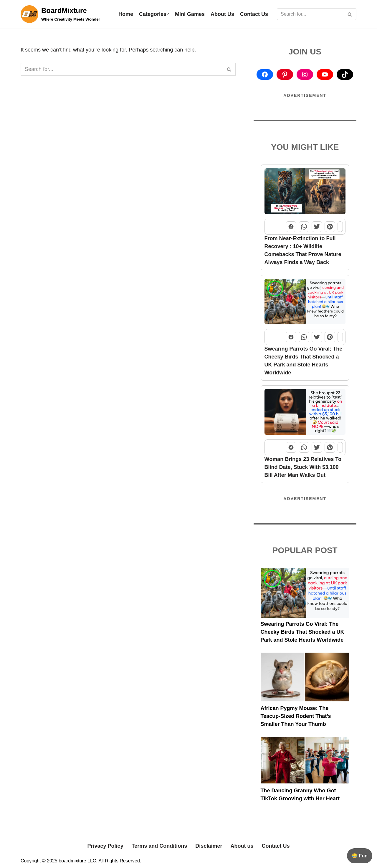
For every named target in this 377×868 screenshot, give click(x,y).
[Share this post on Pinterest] (330, 227)
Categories (153, 14)
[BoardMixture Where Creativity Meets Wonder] (60, 14)
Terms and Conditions (159, 846)
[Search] (310, 14)
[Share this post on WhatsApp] (304, 227)
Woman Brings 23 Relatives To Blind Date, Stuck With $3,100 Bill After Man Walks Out (303, 467)
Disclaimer (209, 846)
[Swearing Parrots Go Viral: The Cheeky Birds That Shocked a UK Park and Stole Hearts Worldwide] (305, 303)
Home (126, 14)
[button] (168, 14)
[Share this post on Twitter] (317, 227)
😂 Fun (360, 856)
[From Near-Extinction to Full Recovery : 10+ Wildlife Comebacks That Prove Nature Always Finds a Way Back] (305, 192)
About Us (222, 14)
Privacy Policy (105, 846)
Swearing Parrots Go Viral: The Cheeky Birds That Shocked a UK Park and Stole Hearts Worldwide (304, 361)
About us (242, 846)
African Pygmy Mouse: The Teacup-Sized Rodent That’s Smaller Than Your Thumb (296, 716)
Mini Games (190, 14)
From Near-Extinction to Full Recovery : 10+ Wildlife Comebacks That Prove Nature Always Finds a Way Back (303, 250)
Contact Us (254, 14)
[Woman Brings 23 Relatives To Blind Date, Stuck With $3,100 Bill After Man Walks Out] (305, 413)
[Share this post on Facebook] (291, 227)
